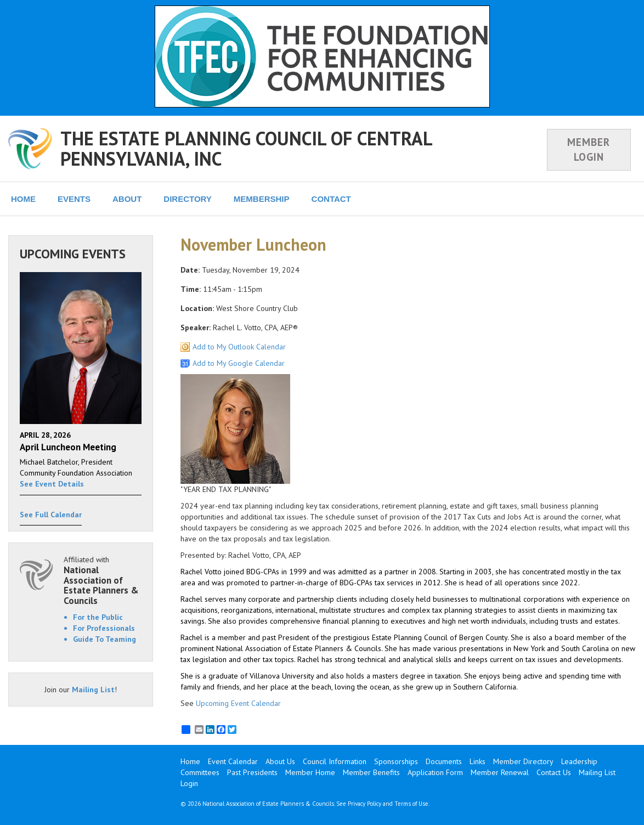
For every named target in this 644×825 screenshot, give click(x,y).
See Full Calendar (51, 515)
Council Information (335, 761)
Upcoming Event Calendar (238, 703)
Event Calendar (233, 761)
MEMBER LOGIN (589, 149)
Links (478, 761)
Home (190, 761)
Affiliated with (103, 580)
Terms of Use (411, 804)
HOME (23, 199)
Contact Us (554, 772)
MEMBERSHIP (262, 199)
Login (189, 783)
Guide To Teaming (104, 639)
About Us (280, 761)
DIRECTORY (188, 199)
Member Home (310, 772)
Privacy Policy (365, 804)
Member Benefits (371, 772)
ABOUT (127, 199)
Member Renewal (500, 772)
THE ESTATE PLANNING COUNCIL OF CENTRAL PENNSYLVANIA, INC (246, 148)
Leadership (579, 761)
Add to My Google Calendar (239, 363)
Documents (444, 761)
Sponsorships (396, 761)
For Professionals (104, 628)
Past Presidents (252, 772)
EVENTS (74, 199)
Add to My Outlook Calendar (239, 347)
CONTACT (331, 199)
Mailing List (93, 690)
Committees (200, 772)
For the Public (98, 617)
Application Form (435, 772)
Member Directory (523, 761)
